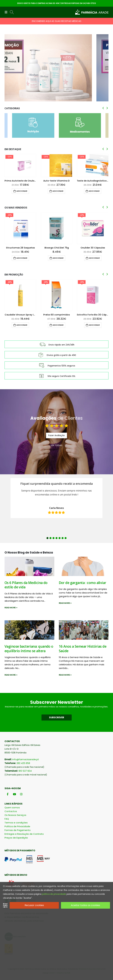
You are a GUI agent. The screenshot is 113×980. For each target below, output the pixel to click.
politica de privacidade (54, 894)
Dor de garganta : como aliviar (83, 583)
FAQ (7, 819)
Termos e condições (16, 823)
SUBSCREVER (57, 717)
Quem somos (12, 807)
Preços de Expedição (16, 838)
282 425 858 (23, 763)
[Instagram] (21, 794)
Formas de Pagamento (18, 830)
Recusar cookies (34, 905)
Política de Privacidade (17, 826)
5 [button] (60, 538)
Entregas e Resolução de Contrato (24, 834)
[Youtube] (14, 794)
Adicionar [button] (22, 191)
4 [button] (56, 538)
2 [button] (50, 538)
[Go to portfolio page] (56, 68)
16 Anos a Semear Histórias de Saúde (83, 649)
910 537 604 (25, 771)
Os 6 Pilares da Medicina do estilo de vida (26, 585)
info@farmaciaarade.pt (26, 759)
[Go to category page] (33, 125)
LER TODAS (57, 445)
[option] (56, 498)
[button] (7, 12)
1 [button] (47, 538)
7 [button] (66, 538)
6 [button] (63, 538)
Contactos (11, 811)
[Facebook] (8, 794)
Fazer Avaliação (56, 435)
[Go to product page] (20, 166)
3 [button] (53, 538)
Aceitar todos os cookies (85, 905)
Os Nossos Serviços (15, 815)
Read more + (11, 608)
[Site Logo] (92, 12)
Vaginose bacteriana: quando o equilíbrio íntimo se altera (29, 649)
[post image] (29, 566)
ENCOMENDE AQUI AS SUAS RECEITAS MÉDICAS (57, 21)
